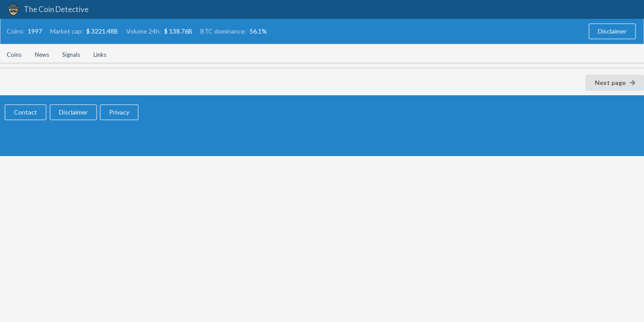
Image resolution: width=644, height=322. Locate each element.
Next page (615, 83)
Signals (71, 55)
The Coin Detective (48, 9)
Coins (14, 55)
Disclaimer (612, 31)
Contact (25, 112)
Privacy (119, 112)
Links (100, 55)
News (42, 55)
